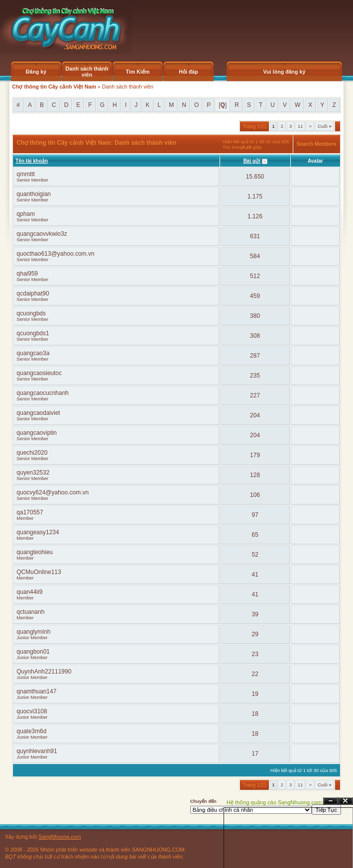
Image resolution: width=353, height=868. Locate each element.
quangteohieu (35, 552)
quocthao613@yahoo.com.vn (55, 254)
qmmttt (26, 174)
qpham (26, 214)
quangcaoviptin (37, 433)
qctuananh (30, 612)
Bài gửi (252, 161)
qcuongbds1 (33, 333)
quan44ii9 (29, 592)
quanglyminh (33, 632)
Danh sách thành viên (87, 72)
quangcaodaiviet (38, 413)
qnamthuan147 (36, 691)
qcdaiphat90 (33, 293)
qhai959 (27, 274)
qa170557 (30, 512)
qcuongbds (31, 313)
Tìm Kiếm (137, 72)
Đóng (346, 801)
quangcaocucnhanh (43, 393)
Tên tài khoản (32, 161)
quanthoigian (34, 194)
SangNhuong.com (59, 837)
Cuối (325, 126)
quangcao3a (33, 353)
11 (300, 126)
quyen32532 (33, 473)
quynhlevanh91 (37, 751)
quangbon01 (33, 652)
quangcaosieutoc (39, 373)
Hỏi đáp (188, 72)
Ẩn (331, 801)
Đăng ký (36, 72)
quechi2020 (32, 453)
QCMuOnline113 (39, 572)
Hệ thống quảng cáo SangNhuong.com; (275, 802)
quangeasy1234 (38, 532)
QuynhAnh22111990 (44, 672)
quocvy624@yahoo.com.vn (53, 492)
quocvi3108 (32, 711)
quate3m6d (31, 731)
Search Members (317, 144)
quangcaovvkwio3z (42, 234)
